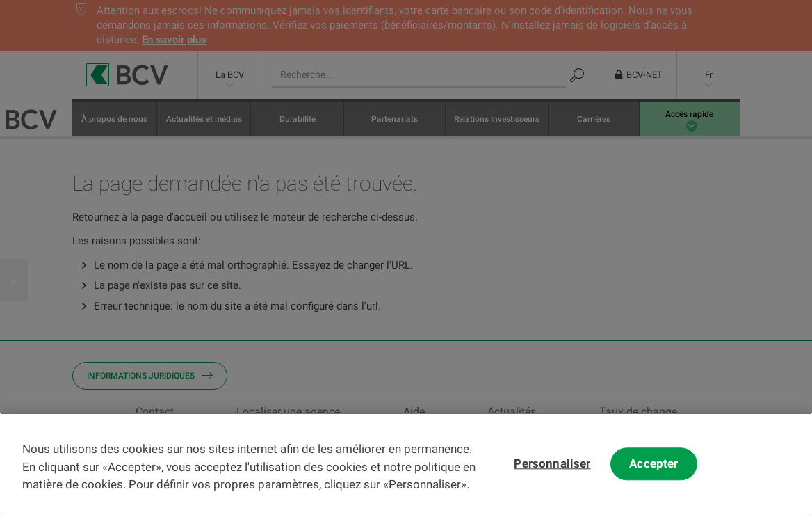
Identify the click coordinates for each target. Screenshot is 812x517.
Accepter (653, 464)
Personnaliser (552, 464)
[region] (406, 465)
